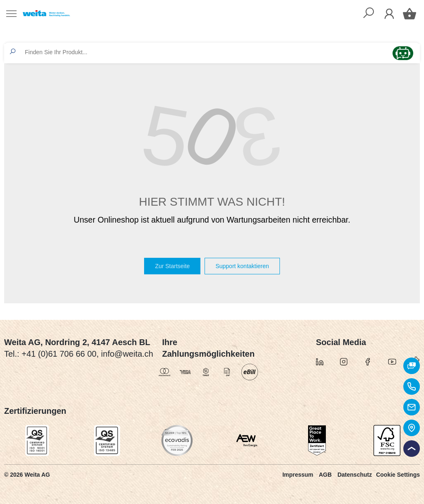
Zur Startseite (172, 266)
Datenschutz (355, 475)
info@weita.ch (127, 354)
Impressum (298, 475)
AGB (325, 475)
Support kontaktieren (242, 266)
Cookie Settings (398, 475)
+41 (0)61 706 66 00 (59, 354)
